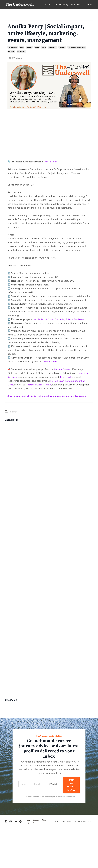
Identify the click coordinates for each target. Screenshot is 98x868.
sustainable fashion (16, 717)
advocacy (10, 436)
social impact (21, 52)
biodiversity (11, 444)
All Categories (13, 429)
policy (8, 655)
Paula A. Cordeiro (64, 373)
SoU (79, 5)
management (52, 47)
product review (13, 659)
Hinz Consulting (61, 319)
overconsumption (15, 640)
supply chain (12, 698)
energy (9, 525)
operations (11, 628)
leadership (11, 582)
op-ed (8, 625)
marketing (62, 47)
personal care (13, 652)
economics (11, 517)
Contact (57, 5)
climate (9, 479)
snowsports (11, 686)
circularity (10, 475)
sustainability (29, 400)
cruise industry (13, 513)
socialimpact (45, 400)
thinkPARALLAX (42, 319)
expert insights (13, 548)
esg (7, 540)
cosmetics (10, 502)
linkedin (10, 598)
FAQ (73, 5)
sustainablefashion (15, 725)
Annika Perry (52, 162)
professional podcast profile (77, 47)
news (8, 621)
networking (11, 617)
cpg (7, 505)
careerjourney (13, 467)
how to (9, 567)
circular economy (14, 471)
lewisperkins (12, 586)
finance (9, 552)
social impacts (13, 694)
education (10, 521)
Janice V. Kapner (52, 365)
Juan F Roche (71, 381)
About (48, 5)
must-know (11, 613)
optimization (12, 632)
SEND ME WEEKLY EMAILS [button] (71, 825)
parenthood (11, 644)
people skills (12, 648)
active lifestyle (13, 47)
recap (8, 671)
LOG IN (88, 5)
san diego (11, 52)
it (6, 578)
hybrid (44, 47)
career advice (13, 459)
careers (74, 400)
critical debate (13, 509)
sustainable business (17, 713)
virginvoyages (13, 728)
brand (22, 47)
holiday (9, 563)
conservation (12, 494)
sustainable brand (15, 709)
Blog (66, 5)
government (12, 559)
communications (14, 486)
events (37, 47)
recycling (10, 675)
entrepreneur (12, 532)
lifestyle (10, 594)
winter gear (12, 732)
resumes (10, 678)
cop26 (8, 498)
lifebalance (11, 590)
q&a (7, 667)
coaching (10, 482)
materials (10, 609)
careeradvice (12, 463)
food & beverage (14, 555)
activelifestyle (88, 400)
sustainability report (16, 705)
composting (11, 490)
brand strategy (13, 452)
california (29, 47)
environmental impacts (18, 536)
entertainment (13, 529)
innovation (11, 575)
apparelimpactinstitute (18, 440)
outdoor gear (12, 636)
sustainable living (15, 721)
